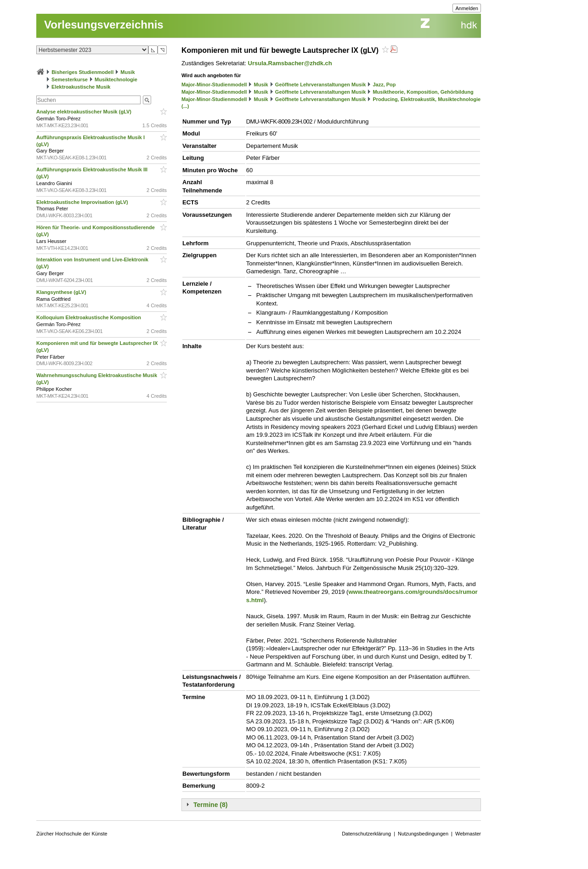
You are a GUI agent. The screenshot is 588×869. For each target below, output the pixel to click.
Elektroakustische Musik (81, 87)
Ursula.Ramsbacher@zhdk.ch (290, 63)
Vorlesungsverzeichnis (104, 25)
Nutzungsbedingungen (423, 834)
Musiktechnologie (116, 79)
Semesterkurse (70, 79)
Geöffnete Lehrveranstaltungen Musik (320, 85)
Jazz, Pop (384, 85)
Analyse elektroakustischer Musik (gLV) (85, 112)
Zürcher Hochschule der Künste (72, 834)
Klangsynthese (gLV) (62, 292)
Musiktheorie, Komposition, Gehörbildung (423, 92)
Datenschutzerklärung (366, 834)
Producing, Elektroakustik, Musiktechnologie (427, 99)
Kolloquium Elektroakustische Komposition (89, 317)
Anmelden (467, 8)
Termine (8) (210, 805)
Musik (127, 72)
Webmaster (468, 834)
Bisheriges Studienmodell (82, 72)
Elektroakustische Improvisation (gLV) (83, 202)
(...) (185, 106)
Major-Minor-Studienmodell (214, 85)
